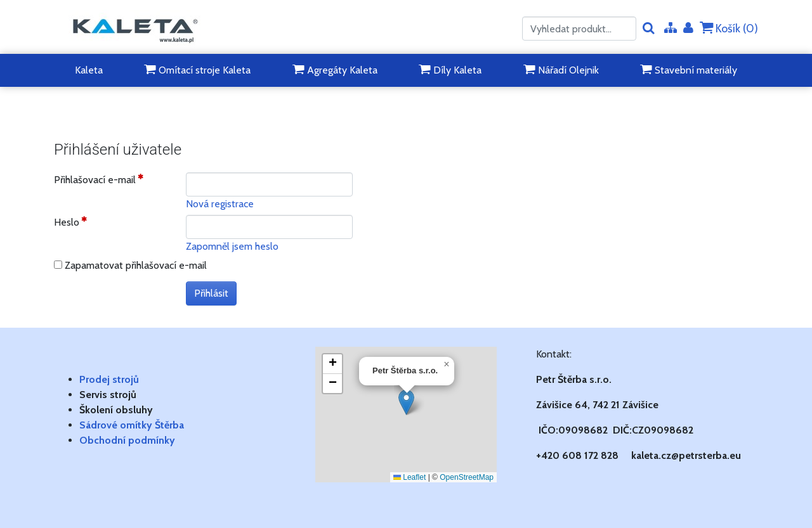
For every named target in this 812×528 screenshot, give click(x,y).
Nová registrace (220, 204)
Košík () (729, 28)
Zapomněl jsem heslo (232, 246)
